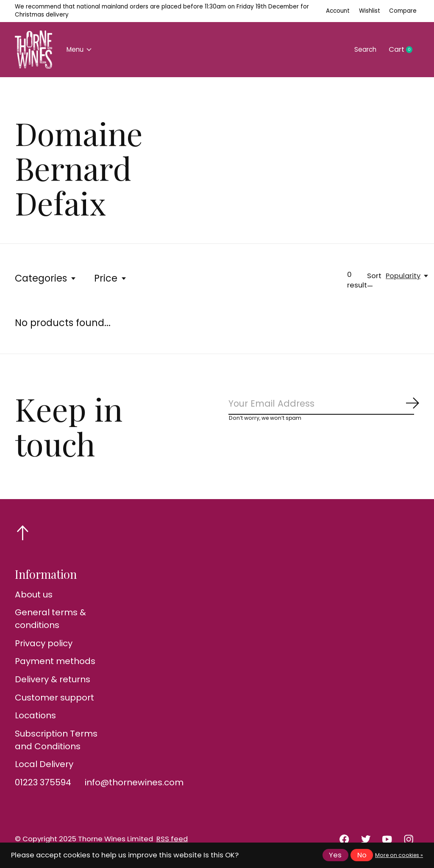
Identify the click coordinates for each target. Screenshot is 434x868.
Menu (81, 49)
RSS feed (172, 839)
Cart (404, 50)
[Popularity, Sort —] (408, 276)
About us (34, 594)
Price (111, 278)
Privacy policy (44, 643)
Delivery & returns (53, 679)
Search (363, 49)
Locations (35, 715)
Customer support (54, 698)
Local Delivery (44, 764)
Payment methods (55, 661)
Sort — (374, 281)
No (362, 855)
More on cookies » (399, 855)
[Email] (324, 405)
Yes (335, 855)
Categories (46, 278)
